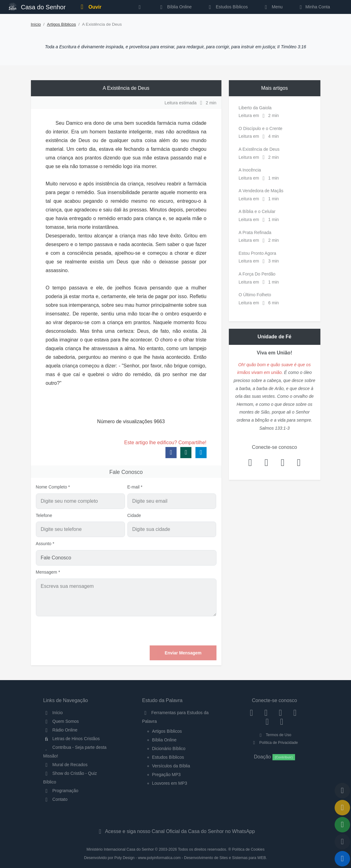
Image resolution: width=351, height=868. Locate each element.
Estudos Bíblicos (227, 7)
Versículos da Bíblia (171, 766)
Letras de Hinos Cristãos (72, 739)
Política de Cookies (248, 849)
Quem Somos (61, 721)
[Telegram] (282, 722)
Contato (56, 799)
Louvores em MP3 (170, 783)
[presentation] (169, 631)
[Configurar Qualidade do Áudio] (342, 842)
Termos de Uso (274, 735)
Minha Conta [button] (314, 7)
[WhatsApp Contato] (267, 722)
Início (36, 24)
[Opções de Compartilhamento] (342, 825)
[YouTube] (295, 713)
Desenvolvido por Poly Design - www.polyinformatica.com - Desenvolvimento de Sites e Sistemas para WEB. (176, 858)
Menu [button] (273, 7)
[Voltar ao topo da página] (342, 791)
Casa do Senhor (37, 6)
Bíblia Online (175, 7)
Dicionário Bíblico (169, 749)
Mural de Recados (65, 765)
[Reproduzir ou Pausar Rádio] (342, 859)
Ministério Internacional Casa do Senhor (120, 849)
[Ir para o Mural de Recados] (342, 808)
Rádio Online (60, 730)
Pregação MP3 (167, 775)
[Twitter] (280, 713)
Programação (61, 791)
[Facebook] (252, 713)
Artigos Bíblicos (62, 24)
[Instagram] (266, 713)
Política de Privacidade (274, 743)
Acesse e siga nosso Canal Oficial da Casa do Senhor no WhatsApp (175, 831)
